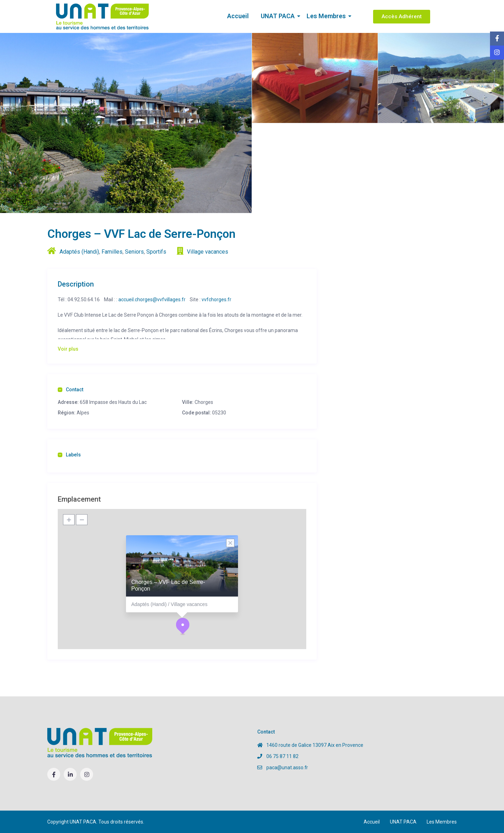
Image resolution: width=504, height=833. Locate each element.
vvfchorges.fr (216, 300)
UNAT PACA (279, 16)
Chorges (204, 402)
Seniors (134, 252)
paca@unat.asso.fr (287, 767)
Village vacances (208, 252)
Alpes (83, 413)
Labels (69, 455)
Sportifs (156, 252)
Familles (112, 252)
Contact (71, 390)
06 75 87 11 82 (282, 756)
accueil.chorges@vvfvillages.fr (152, 300)
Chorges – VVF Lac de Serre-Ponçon (168, 585)
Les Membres (327, 16)
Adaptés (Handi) (79, 252)
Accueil (238, 16)
